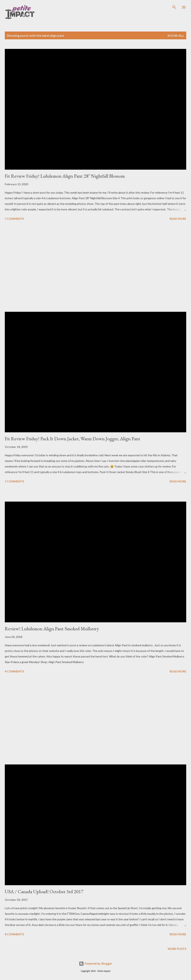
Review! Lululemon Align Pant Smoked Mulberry (52, 629)
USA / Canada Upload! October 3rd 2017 (44, 891)
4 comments (14, 671)
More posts (177, 949)
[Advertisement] (95, 267)
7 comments (14, 219)
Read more (178, 219)
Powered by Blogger (96, 964)
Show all (176, 35)
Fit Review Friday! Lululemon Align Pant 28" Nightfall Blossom (65, 176)
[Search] (174, 7)
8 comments (14, 934)
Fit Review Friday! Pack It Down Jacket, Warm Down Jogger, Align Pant (72, 439)
